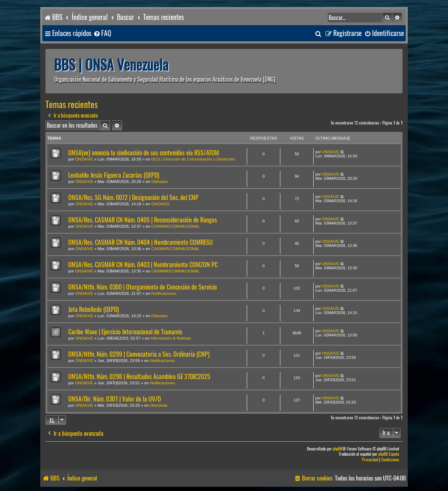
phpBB (338, 449)
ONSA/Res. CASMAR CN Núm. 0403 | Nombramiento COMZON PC (143, 265)
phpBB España (389, 454)
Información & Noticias (171, 338)
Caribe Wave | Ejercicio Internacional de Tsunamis (125, 332)
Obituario (159, 182)
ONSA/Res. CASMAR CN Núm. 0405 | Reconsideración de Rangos (143, 220)
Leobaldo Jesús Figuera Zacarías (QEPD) (114, 175)
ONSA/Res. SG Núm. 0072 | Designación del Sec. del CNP (133, 197)
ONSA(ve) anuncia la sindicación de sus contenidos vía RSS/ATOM (144, 153)
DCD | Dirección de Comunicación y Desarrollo (193, 159)
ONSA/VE (84, 159)
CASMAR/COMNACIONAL (175, 226)
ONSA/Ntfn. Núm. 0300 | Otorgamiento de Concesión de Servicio (143, 287)
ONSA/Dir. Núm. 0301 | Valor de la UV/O (115, 399)
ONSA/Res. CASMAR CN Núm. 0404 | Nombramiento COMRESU (141, 242)
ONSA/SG (160, 204)
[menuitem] (102, 33)
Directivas (159, 405)
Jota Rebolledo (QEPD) (94, 309)
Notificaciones (164, 293)
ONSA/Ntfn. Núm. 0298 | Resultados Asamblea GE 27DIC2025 (139, 376)
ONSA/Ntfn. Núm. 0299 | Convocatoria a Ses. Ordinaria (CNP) (139, 354)
